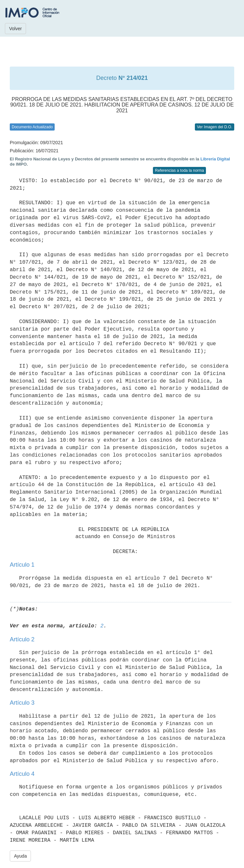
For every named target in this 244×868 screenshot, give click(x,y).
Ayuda (20, 856)
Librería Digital (215, 159)
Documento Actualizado (32, 127)
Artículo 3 (22, 703)
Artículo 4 (22, 774)
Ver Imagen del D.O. (215, 127)
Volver (15, 29)
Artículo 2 (22, 639)
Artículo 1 (22, 565)
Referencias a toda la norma (179, 170)
